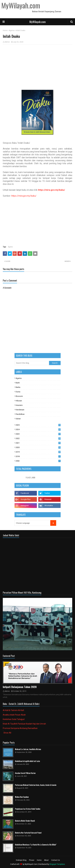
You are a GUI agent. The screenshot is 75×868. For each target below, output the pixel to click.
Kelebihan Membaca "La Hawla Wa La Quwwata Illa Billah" (36, 845)
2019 (38, 452)
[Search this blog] (32, 363)
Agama (12, 30)
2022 (38, 438)
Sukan (18, 419)
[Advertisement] (37, 67)
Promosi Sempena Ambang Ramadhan (20, 728)
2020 (38, 447)
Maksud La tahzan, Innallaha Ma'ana (28, 749)
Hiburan (19, 401)
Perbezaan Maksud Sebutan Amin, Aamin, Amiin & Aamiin (36, 785)
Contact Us (56, 860)
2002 (38, 461)
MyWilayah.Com (31, 864)
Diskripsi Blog (21, 860)
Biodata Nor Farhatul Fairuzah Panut (28, 833)
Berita (18, 387)
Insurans (19, 405)
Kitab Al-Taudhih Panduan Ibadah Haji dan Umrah (24, 724)
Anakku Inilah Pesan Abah (14, 715)
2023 (38, 434)
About (46, 860)
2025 (38, 425)
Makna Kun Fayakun (22, 797)
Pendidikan (20, 414)
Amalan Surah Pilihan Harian (25, 773)
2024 (38, 429)
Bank (18, 383)
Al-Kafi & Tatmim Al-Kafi (13, 710)
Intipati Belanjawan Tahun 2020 (20, 687)
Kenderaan (20, 410)
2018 (38, 456)
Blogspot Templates (57, 864)
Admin (7, 42)
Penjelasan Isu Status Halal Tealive (28, 809)
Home (5, 30)
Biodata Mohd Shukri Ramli (25, 821)
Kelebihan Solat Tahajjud (14, 719)
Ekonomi (19, 396)
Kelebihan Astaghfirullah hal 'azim (27, 761)
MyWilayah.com (38, 22)
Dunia (18, 392)
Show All (7, 733)
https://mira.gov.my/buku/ (51, 190)
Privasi (32, 860)
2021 (38, 443)
